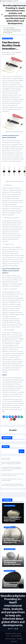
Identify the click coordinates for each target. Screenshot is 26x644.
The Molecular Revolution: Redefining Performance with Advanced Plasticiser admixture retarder (12, 469)
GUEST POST (14, 642)
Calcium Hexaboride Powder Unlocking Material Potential (11, 584)
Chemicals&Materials (10, 506)
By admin (4, 53)
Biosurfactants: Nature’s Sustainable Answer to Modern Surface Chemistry (11, 463)
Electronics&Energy (8, 39)
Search (6, 447)
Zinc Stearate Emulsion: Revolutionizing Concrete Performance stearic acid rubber (13, 485)
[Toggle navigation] (2, 14)
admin (14, 430)
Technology (20, 639)
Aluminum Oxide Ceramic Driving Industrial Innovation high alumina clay (13, 475)
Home (8, 636)
